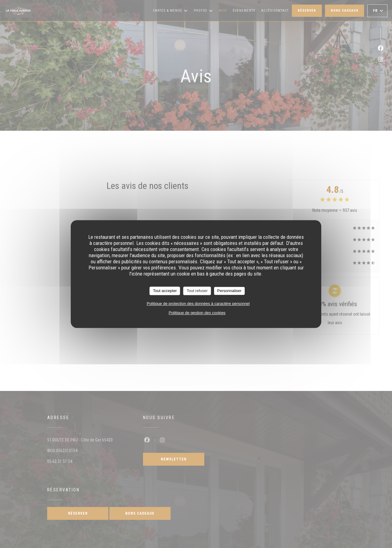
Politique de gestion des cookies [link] (197, 313)
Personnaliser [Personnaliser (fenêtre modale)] (229, 291)
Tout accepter (165, 291)
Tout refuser (197, 291)
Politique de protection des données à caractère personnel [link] (198, 304)
